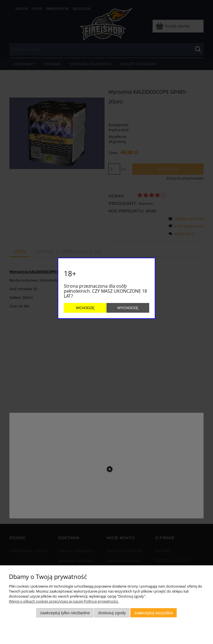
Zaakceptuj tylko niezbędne (65, 613)
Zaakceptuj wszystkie (154, 613)
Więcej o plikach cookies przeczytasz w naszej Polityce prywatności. (64, 601)
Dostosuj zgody (112, 613)
